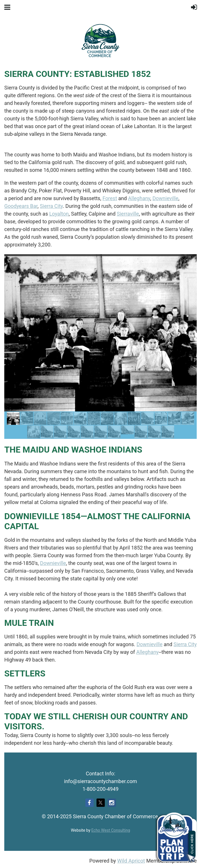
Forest (110, 198)
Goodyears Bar (21, 206)
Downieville (165, 198)
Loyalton (59, 214)
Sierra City (51, 206)
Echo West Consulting (111, 830)
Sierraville (128, 214)
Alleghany (139, 198)
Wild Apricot (131, 861)
